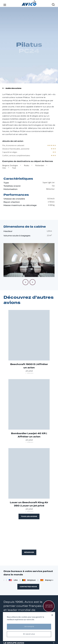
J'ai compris (29, 627)
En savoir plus (29, 634)
